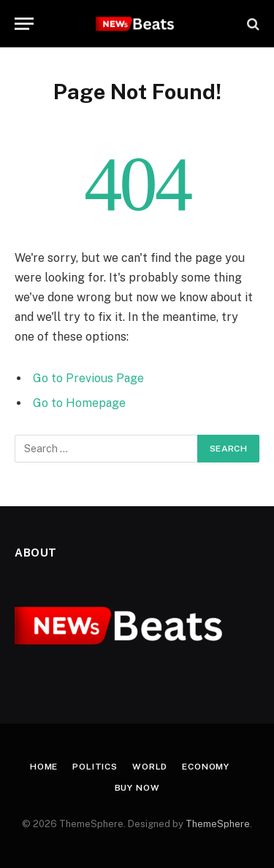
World (150, 767)
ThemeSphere (218, 824)
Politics (95, 767)
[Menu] (24, 24)
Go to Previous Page (88, 378)
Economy (206, 767)
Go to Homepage (79, 403)
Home (44, 767)
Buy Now (137, 788)
